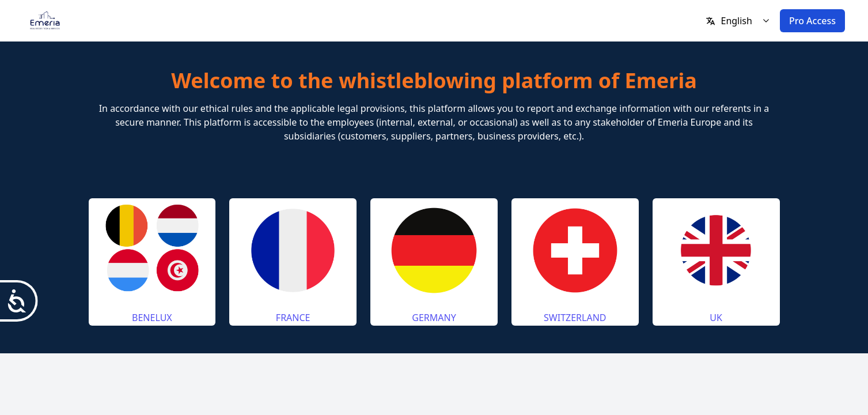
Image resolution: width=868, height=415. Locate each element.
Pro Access (812, 21)
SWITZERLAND (575, 318)
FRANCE (293, 318)
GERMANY (434, 318)
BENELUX (152, 318)
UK (716, 318)
